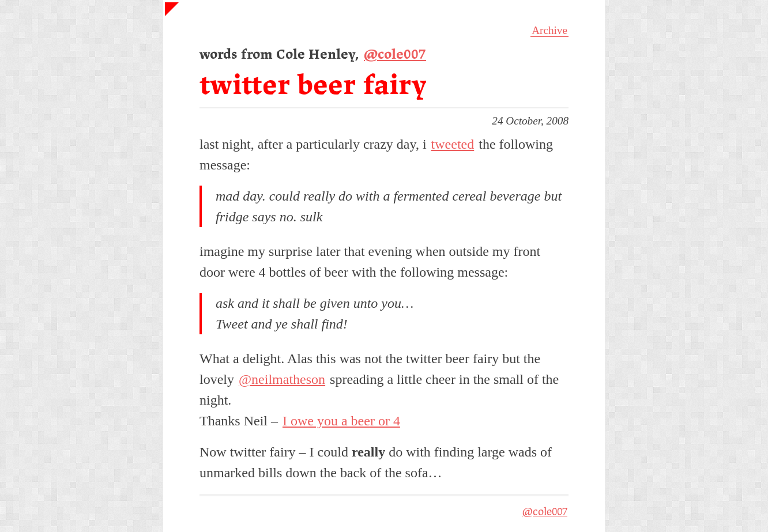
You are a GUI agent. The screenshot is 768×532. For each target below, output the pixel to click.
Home (178, 15)
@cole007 (395, 55)
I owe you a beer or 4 (341, 421)
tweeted (453, 144)
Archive (549, 30)
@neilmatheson (282, 379)
